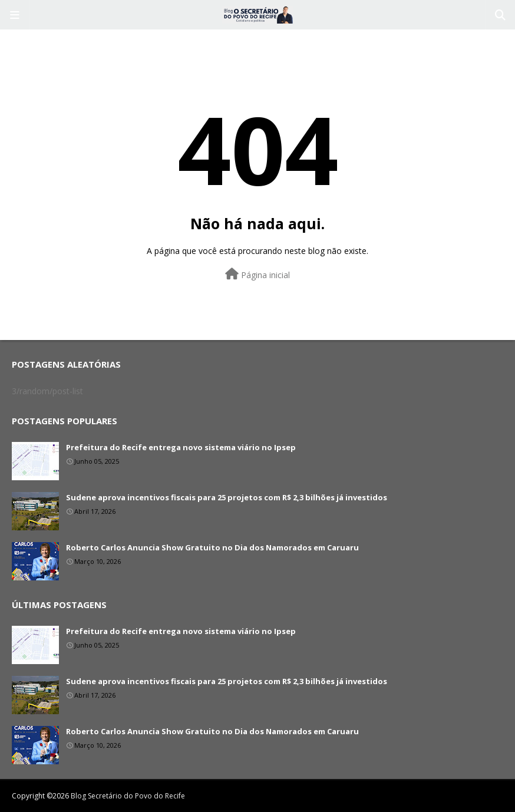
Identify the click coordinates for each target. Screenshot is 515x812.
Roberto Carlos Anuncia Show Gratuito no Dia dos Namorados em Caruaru (212, 547)
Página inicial (257, 274)
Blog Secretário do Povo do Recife (128, 796)
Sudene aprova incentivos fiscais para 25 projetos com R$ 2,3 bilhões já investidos (227, 497)
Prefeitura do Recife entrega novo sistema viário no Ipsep (181, 447)
